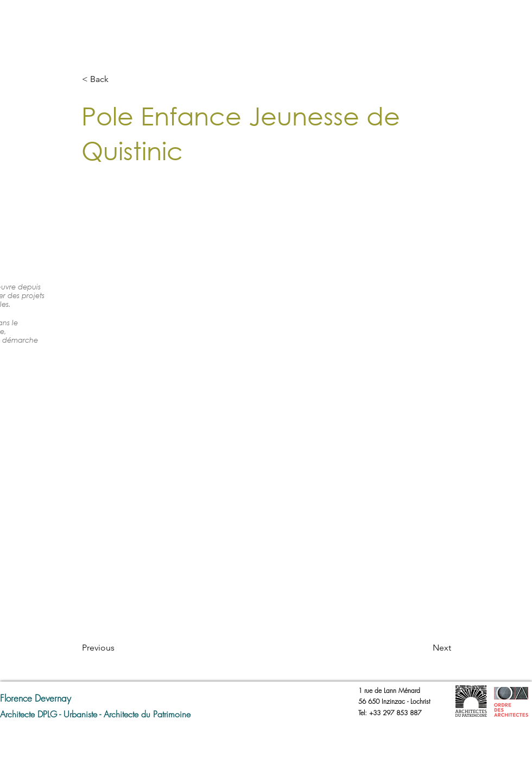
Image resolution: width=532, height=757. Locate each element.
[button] (118, 79)
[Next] (424, 648)
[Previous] (118, 648)
